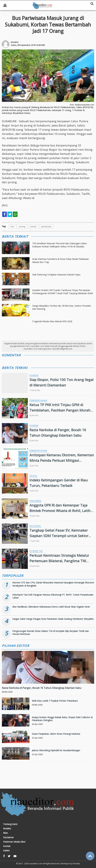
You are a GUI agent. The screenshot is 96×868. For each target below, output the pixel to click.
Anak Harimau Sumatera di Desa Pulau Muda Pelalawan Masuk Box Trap (61, 261)
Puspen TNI (36, 551)
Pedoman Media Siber (14, 842)
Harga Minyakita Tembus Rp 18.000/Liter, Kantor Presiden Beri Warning (62, 307)
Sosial (33, 476)
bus (12, 226)
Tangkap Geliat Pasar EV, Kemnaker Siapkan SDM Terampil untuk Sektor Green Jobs (59, 536)
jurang (22, 226)
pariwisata (46, 226)
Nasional (35, 526)
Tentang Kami (10, 824)
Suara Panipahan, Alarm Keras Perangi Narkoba (56, 734)
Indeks (6, 851)
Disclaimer (8, 837)
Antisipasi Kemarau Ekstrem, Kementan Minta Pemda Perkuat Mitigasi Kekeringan (62, 460)
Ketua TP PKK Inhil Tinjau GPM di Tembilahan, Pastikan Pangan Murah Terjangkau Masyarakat (60, 410)
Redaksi (7, 829)
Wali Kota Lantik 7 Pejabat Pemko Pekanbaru (55, 701)
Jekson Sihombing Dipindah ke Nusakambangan (56, 750)
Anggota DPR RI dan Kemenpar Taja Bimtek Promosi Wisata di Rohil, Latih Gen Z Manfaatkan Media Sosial (60, 511)
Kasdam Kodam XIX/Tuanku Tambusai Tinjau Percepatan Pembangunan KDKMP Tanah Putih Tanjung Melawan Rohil (63, 292)
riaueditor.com (36, 864)
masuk (33, 226)
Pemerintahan (38, 400)
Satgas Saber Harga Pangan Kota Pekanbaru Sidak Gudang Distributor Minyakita (53, 619)
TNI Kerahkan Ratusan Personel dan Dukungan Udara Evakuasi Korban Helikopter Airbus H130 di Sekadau (59, 245)
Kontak (7, 846)
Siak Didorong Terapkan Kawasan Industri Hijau (56, 275)
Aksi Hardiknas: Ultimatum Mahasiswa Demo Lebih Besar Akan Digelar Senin (51, 607)
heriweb (76, 864)
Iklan (5, 833)
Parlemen (35, 501)
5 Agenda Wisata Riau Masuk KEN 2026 (52, 321)
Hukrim (34, 375)
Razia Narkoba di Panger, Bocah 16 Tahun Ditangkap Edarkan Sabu (42, 688)
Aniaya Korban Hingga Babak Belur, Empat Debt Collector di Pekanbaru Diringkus (62, 719)
